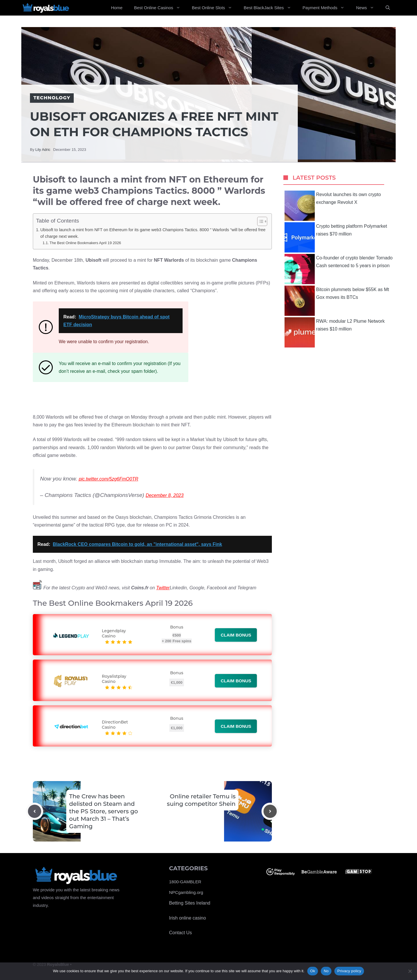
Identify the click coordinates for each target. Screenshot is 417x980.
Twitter (163, 588)
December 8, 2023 (165, 495)
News (368, 8)
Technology (52, 98)
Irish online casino (187, 918)
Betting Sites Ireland (190, 903)
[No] (410, 971)
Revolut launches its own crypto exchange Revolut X (333, 206)
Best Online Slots (215, 8)
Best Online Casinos (160, 8)
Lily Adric (43, 150)
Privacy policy (349, 971)
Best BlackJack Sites (270, 8)
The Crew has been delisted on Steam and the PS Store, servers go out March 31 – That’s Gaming (104, 811)
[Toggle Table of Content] (259, 221)
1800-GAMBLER (185, 882)
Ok (313, 971)
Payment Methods (327, 8)
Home (117, 8)
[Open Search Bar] (388, 8)
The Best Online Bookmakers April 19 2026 (85, 243)
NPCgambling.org (186, 892)
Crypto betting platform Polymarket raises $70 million (336, 237)
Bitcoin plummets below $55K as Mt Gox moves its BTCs (337, 301)
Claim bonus (236, 635)
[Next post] (270, 811)
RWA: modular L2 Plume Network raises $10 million (335, 332)
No (326, 971)
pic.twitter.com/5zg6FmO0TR (108, 479)
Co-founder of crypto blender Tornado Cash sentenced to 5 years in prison (339, 269)
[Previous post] (35, 811)
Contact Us (180, 933)
